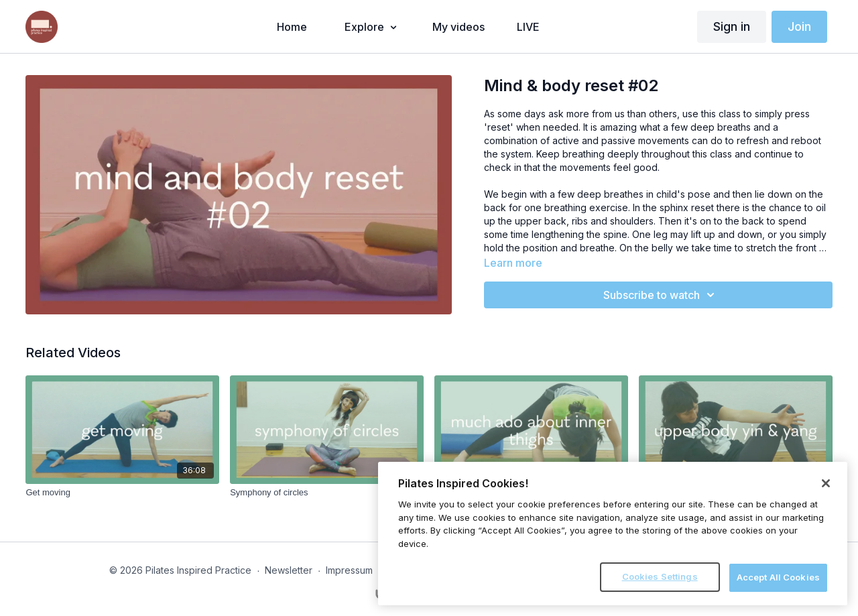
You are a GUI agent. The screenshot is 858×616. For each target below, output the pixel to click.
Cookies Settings (660, 576)
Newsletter (289, 570)
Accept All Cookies (778, 577)
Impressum (349, 570)
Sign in (732, 26)
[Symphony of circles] (327, 493)
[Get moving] (122, 493)
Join (799, 26)
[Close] (826, 483)
